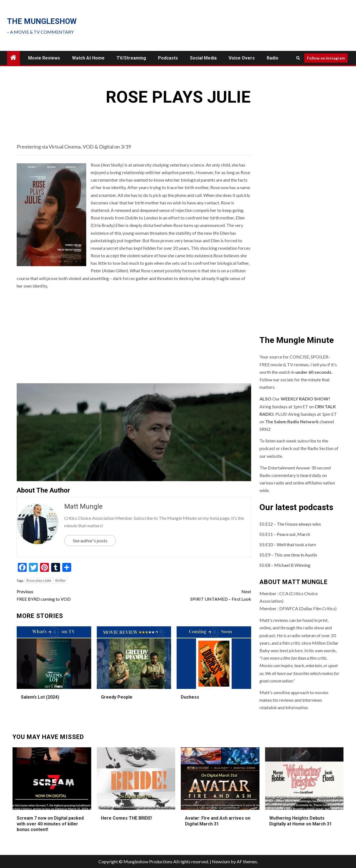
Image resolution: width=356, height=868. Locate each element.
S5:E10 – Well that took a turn (288, 544)
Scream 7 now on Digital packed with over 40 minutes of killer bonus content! (50, 824)
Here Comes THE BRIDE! (126, 818)
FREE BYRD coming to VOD (75, 595)
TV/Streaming (131, 58)
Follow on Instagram (326, 58)
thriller (60, 580)
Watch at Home (88, 58)
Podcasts (168, 58)
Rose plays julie (39, 580)
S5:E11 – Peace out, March (285, 534)
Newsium (221, 861)
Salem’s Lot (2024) (40, 697)
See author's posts (90, 541)
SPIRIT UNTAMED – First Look (192, 595)
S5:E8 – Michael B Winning (285, 565)
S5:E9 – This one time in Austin (288, 555)
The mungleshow (42, 21)
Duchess (190, 697)
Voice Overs (242, 58)
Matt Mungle (83, 506)
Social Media (203, 58)
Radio (273, 58)
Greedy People (117, 697)
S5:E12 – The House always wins (290, 524)
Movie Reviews (44, 58)
